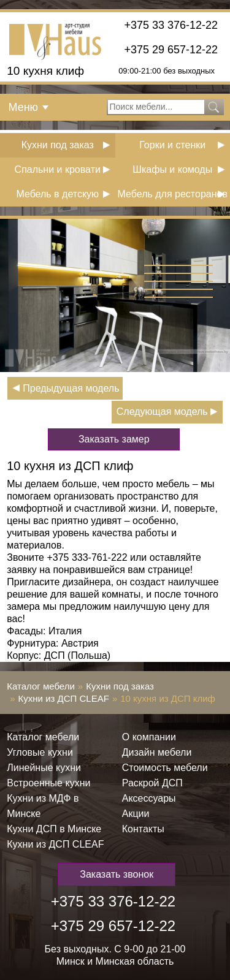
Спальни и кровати (58, 169)
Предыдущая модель (71, 388)
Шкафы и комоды (172, 169)
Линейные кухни (44, 768)
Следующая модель (162, 412)
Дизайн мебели (157, 752)
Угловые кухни (40, 752)
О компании (149, 737)
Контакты (143, 829)
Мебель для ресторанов (173, 194)
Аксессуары (149, 798)
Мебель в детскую (57, 194)
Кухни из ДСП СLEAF (64, 698)
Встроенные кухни (48, 783)
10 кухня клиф (45, 71)
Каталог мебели (41, 686)
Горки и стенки (172, 145)
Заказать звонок (117, 874)
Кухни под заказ (58, 145)
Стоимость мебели (165, 768)
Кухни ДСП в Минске (54, 829)
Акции (136, 814)
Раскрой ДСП (152, 783)
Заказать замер (114, 439)
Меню (23, 107)
